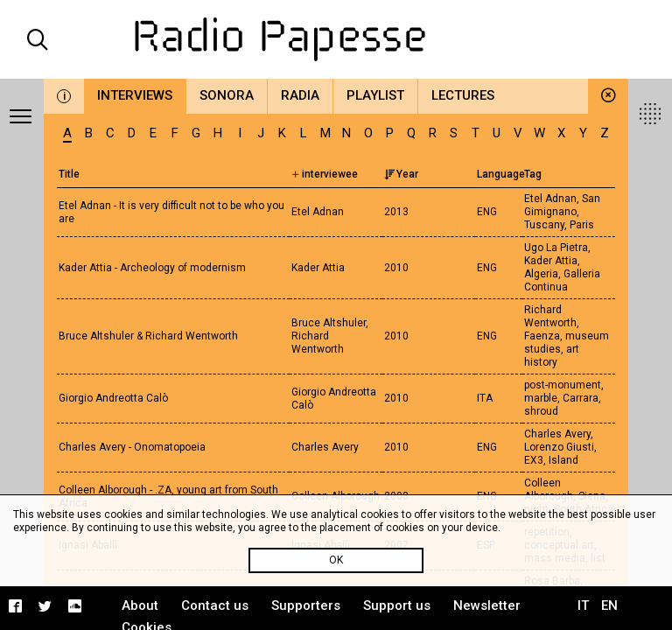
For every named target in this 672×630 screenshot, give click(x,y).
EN (609, 605)
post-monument (563, 385)
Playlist (375, 95)
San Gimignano (562, 205)
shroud (541, 411)
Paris (582, 225)
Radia (300, 95)
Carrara (581, 398)
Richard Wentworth (550, 316)
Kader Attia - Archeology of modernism (152, 268)
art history (552, 356)
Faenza (542, 336)
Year (401, 174)
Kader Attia (551, 261)
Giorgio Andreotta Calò (113, 398)
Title (69, 174)
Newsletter (487, 605)
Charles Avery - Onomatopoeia (132, 447)
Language (501, 174)
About (140, 605)
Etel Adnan (550, 199)
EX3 (534, 460)
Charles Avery (557, 434)
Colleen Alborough (549, 490)
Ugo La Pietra (556, 248)
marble (541, 398)
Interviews (135, 95)
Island (563, 460)
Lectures (463, 95)
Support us (397, 605)
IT (583, 605)
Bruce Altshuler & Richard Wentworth (148, 336)
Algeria (541, 274)
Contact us (215, 605)
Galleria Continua (562, 280)
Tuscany (544, 225)
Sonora (227, 95)
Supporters (306, 605)
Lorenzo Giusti (559, 447)
